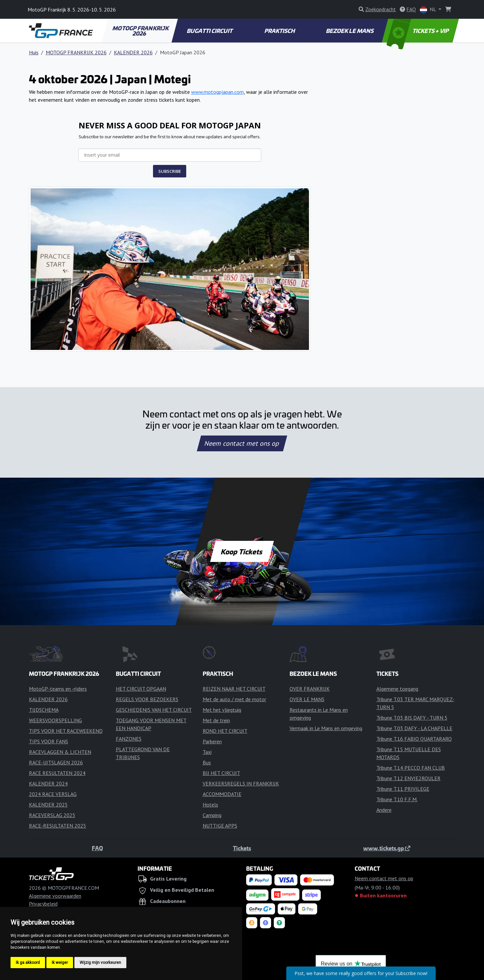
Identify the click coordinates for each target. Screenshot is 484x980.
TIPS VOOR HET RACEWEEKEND (66, 731)
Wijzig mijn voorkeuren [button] (100, 963)
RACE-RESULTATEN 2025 (58, 826)
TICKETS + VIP (418, 31)
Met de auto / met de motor (234, 699)
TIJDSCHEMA (44, 710)
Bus (207, 762)
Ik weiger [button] (60, 963)
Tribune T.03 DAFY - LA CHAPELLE (414, 728)
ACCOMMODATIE (222, 794)
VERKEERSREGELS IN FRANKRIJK (241, 783)
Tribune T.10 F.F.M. (397, 799)
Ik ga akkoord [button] (28, 963)
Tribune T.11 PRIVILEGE (403, 789)
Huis (34, 52)
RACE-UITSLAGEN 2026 (56, 762)
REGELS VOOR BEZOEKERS (147, 699)
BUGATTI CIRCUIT (210, 31)
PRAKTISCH (280, 31)
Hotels (210, 805)
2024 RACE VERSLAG (53, 794)
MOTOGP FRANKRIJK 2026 (141, 31)
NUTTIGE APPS (220, 826)
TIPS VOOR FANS (49, 741)
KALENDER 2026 (133, 52)
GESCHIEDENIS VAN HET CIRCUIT (154, 710)
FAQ (97, 848)
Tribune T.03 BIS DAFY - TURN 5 (412, 718)
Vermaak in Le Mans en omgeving (326, 728)
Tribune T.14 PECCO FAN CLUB (411, 768)
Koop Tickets (242, 551)
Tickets (242, 848)
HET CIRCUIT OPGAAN (141, 689)
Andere (384, 810)
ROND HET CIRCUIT (225, 731)
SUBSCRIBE (170, 171)
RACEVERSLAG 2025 (52, 815)
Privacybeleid (43, 904)
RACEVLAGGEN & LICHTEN (60, 752)
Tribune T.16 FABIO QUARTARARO (414, 739)
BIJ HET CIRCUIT (221, 773)
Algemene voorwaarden (55, 896)
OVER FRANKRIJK (310, 689)
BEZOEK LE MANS (350, 31)
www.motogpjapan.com (217, 92)
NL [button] (429, 10)
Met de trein (216, 720)
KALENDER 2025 (48, 805)
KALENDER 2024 (48, 783)
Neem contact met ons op (242, 443)
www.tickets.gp (387, 848)
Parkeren (212, 741)
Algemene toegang (397, 689)
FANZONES (129, 739)
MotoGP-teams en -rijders (58, 689)
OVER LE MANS (307, 699)
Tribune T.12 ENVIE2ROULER (408, 778)
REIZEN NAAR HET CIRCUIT (234, 689)
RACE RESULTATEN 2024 (57, 773)
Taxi (207, 752)
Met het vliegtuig (222, 710)
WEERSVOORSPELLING (55, 720)
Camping (212, 815)
